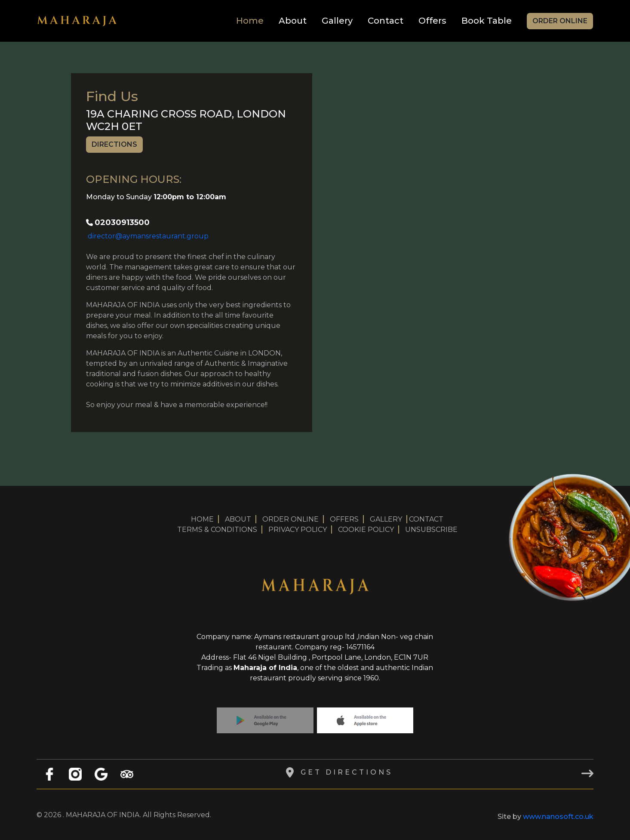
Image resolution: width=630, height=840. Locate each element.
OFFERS (344, 519)
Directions (114, 144)
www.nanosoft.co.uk (558, 817)
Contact (386, 21)
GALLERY (386, 519)
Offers (432, 21)
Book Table (487, 21)
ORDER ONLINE (290, 519)
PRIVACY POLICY (298, 530)
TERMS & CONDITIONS (217, 530)
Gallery (337, 21)
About (293, 21)
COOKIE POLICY (366, 530)
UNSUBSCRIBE (431, 530)
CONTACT (426, 519)
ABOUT (238, 519)
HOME (202, 519)
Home (250, 21)
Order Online (560, 21)
